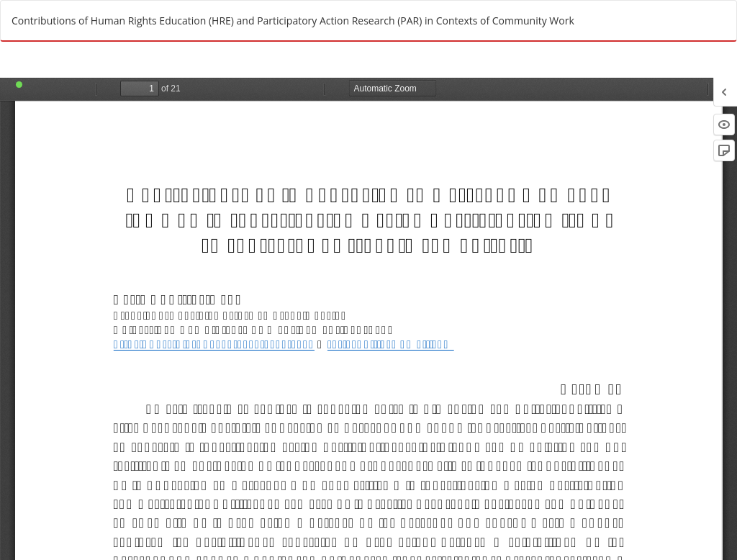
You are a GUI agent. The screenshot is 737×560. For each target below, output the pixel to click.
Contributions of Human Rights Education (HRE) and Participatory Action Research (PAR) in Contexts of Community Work (293, 21)
